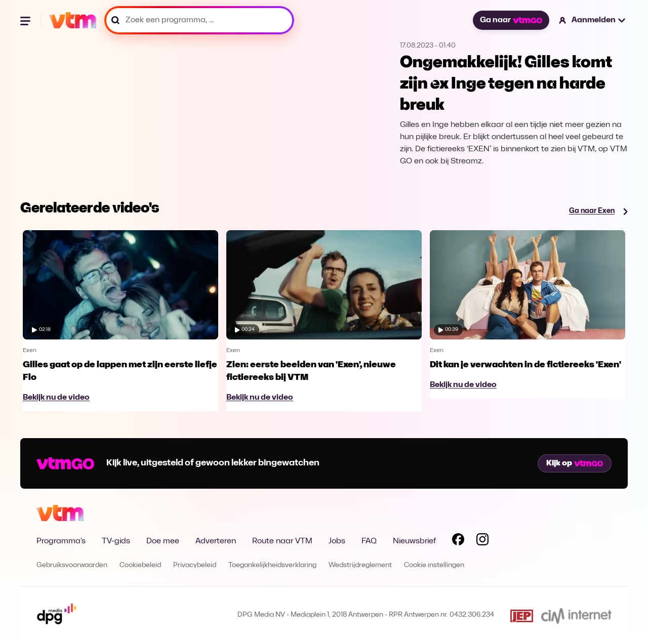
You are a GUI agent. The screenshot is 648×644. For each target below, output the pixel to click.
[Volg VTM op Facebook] (458, 541)
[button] (593, 20)
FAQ (369, 541)
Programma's (61, 541)
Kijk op (575, 463)
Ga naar (511, 20)
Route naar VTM (282, 541)
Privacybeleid (195, 565)
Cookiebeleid (140, 565)
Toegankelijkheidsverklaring (272, 565)
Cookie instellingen (434, 565)
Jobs (337, 541)
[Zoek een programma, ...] (199, 20)
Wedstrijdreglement (360, 565)
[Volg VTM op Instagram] (482, 541)
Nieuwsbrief (414, 541)
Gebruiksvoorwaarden (72, 565)
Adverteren (216, 541)
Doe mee (163, 541)
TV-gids (116, 541)
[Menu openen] (26, 20)
